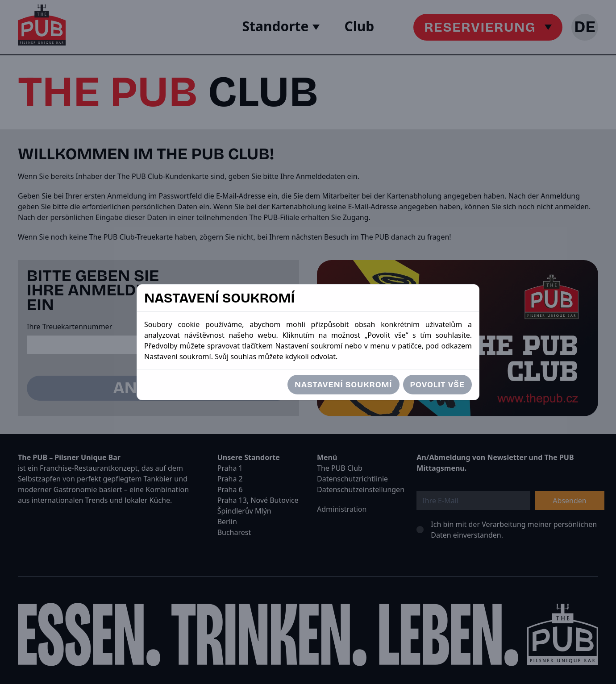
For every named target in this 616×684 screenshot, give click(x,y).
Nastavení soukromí (343, 385)
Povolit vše (437, 385)
